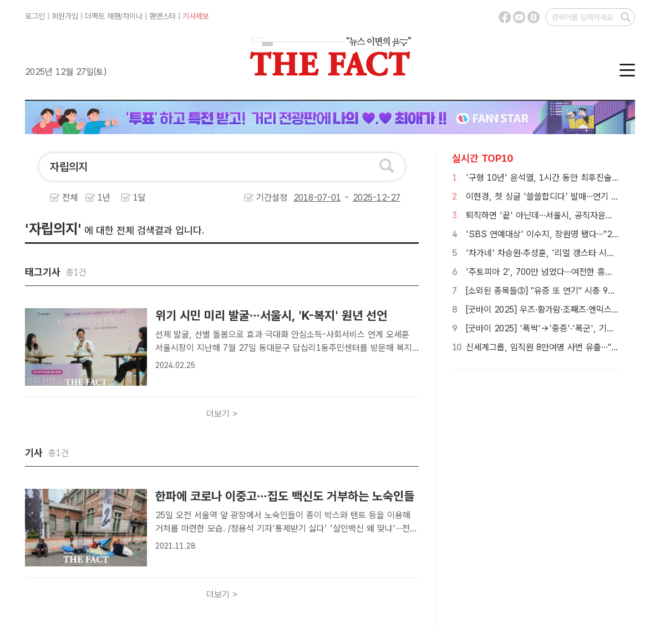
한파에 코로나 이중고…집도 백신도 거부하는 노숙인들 (285, 496)
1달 (139, 198)
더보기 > (222, 414)
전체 (70, 198)
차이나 (133, 16)
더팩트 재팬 (103, 16)
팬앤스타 (163, 16)
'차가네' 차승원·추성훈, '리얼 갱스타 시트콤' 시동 (555, 253)
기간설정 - (328, 198)
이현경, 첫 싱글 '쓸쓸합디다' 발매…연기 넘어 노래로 (559, 196)
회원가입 (65, 16)
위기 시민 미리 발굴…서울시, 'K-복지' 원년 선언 (271, 315)
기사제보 (196, 16)
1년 (104, 198)
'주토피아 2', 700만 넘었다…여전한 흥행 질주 (549, 272)
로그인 (35, 16)
